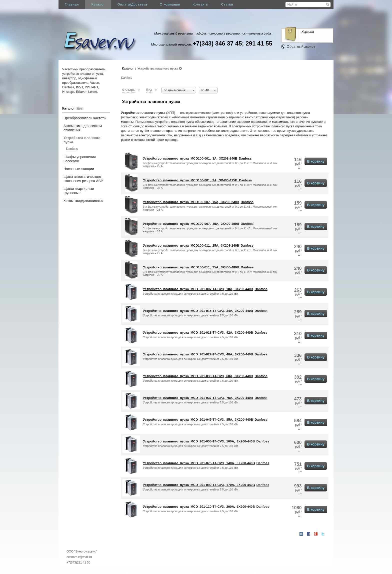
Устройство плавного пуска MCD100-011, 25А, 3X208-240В (191, 245)
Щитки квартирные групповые (79, 191)
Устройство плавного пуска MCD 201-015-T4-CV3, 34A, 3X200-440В (198, 311)
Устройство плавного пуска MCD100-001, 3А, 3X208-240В (190, 158)
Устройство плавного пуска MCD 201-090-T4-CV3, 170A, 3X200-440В (199, 485)
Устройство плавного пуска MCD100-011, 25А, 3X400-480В (192, 267)
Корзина (308, 32)
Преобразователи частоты (85, 118)
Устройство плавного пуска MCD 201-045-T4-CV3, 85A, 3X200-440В (198, 420)
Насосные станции (79, 169)
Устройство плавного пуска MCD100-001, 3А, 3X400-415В (191, 180)
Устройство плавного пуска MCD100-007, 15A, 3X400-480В (191, 224)
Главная (72, 4)
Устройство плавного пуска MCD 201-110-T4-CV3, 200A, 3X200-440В (199, 507)
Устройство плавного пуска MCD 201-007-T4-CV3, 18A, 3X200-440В (198, 289)
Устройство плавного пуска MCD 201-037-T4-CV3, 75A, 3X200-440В (198, 398)
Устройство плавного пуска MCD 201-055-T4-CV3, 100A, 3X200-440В (199, 441)
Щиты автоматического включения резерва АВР (83, 179)
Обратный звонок (301, 47)
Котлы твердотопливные (83, 201)
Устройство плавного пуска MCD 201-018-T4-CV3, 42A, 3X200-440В (198, 333)
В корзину (316, 161)
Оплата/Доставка (132, 4)
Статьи (227, 4)
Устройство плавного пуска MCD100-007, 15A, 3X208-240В (191, 202)
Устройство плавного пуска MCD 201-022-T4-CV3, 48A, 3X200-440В (198, 354)
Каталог (98, 4)
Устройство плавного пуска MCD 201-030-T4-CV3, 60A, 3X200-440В (198, 376)
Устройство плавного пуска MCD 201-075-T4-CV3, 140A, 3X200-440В (199, 463)
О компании (170, 4)
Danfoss (72, 149)
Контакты (201, 4)
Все (80, 109)
